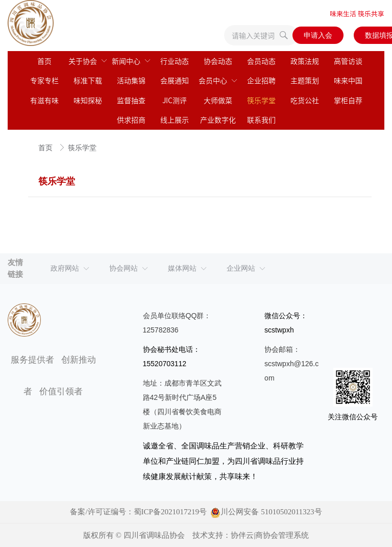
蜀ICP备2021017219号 (170, 512)
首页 (46, 148)
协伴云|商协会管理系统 (270, 535)
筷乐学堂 (82, 148)
